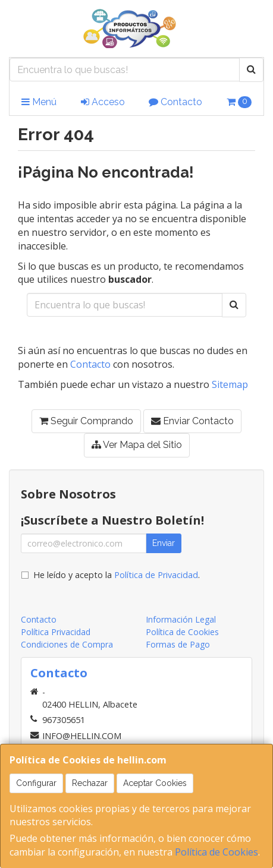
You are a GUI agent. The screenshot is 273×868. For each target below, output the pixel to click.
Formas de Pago (178, 644)
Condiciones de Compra (67, 644)
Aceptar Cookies (155, 783)
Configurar (36, 783)
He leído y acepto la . (117, 575)
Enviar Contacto (192, 421)
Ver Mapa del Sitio (137, 445)
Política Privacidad (56, 632)
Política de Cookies (216, 852)
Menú (39, 102)
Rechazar (90, 783)
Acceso (103, 102)
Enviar (164, 543)
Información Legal (181, 619)
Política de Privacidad (156, 575)
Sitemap (230, 384)
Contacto (175, 102)
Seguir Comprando (86, 421)
